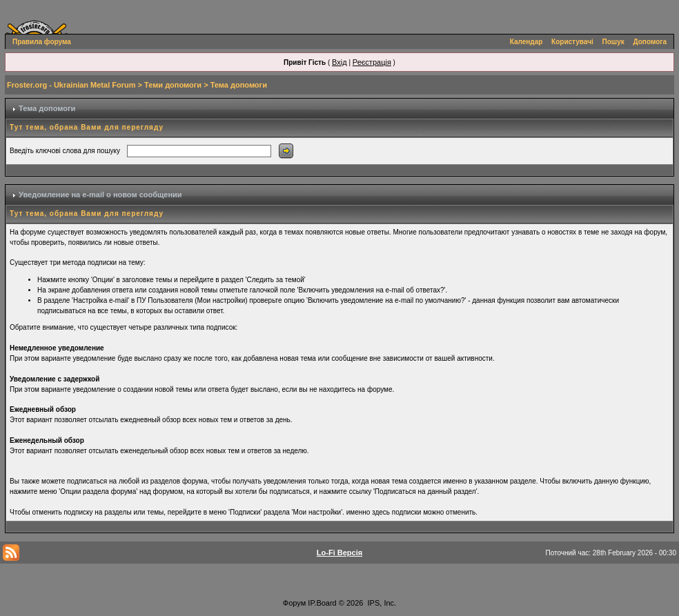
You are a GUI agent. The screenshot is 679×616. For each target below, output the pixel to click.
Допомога (650, 42)
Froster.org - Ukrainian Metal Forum (71, 85)
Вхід (339, 62)
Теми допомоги (173, 85)
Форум (294, 603)
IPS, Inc (381, 603)
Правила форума (42, 42)
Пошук (613, 42)
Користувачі (572, 42)
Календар (527, 42)
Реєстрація (372, 62)
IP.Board (322, 603)
